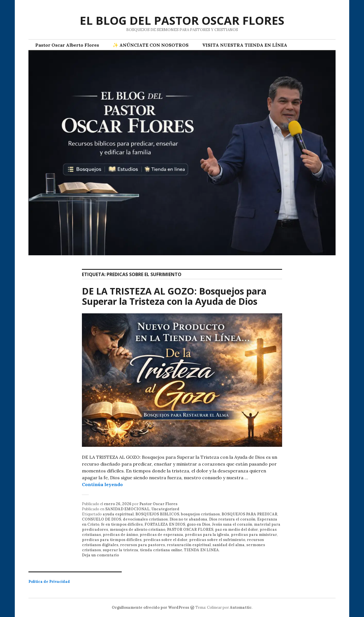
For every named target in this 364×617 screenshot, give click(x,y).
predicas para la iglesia (207, 535)
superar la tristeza (120, 550)
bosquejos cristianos (200, 514)
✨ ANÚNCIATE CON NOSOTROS (151, 45)
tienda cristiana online (161, 550)
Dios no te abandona (188, 519)
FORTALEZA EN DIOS (165, 524)
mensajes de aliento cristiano (137, 529)
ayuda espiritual (118, 514)
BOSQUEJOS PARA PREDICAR (249, 514)
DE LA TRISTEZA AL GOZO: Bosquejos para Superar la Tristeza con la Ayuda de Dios (174, 296)
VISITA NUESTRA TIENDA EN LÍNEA (245, 45)
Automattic (241, 607)
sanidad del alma (228, 545)
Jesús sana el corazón (232, 524)
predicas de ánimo (120, 535)
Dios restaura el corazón (232, 519)
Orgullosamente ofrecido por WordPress (150, 607)
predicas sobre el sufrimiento (217, 540)
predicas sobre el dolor (165, 540)
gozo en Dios (198, 524)
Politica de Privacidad (49, 582)
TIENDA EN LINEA (201, 550)
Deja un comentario (100, 555)
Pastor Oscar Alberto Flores (67, 45)
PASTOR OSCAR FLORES (190, 529)
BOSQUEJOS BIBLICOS (157, 514)
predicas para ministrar (254, 535)
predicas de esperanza (161, 535)
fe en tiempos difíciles (122, 524)
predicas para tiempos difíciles (112, 540)
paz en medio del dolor (236, 529)
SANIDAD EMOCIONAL (127, 509)
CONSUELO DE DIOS (102, 519)
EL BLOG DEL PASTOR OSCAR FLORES (182, 20)
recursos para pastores (142, 545)
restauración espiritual (189, 545)
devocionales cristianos (145, 519)
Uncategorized (165, 509)
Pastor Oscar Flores (158, 504)
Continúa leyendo (102, 484)
